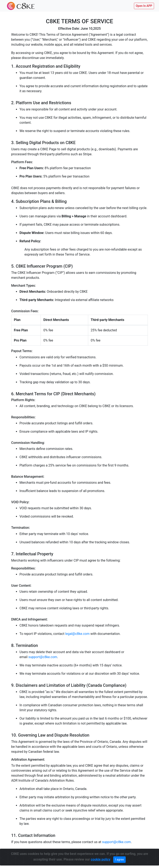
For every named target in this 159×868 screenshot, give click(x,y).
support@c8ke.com (43, 657)
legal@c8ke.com (77, 634)
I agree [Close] (119, 859)
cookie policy (101, 859)
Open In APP (144, 6)
